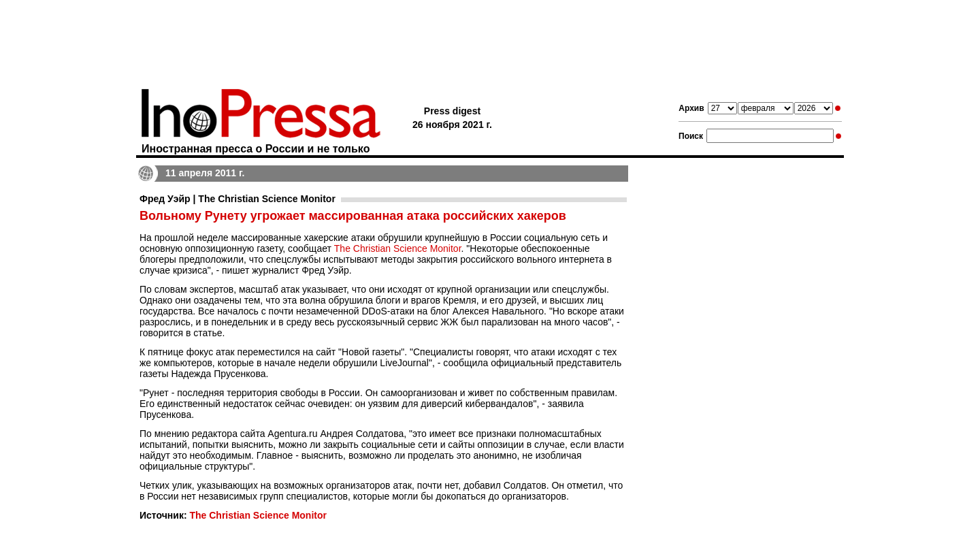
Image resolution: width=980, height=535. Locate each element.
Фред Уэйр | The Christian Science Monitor (238, 199)
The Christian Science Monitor (398, 248)
